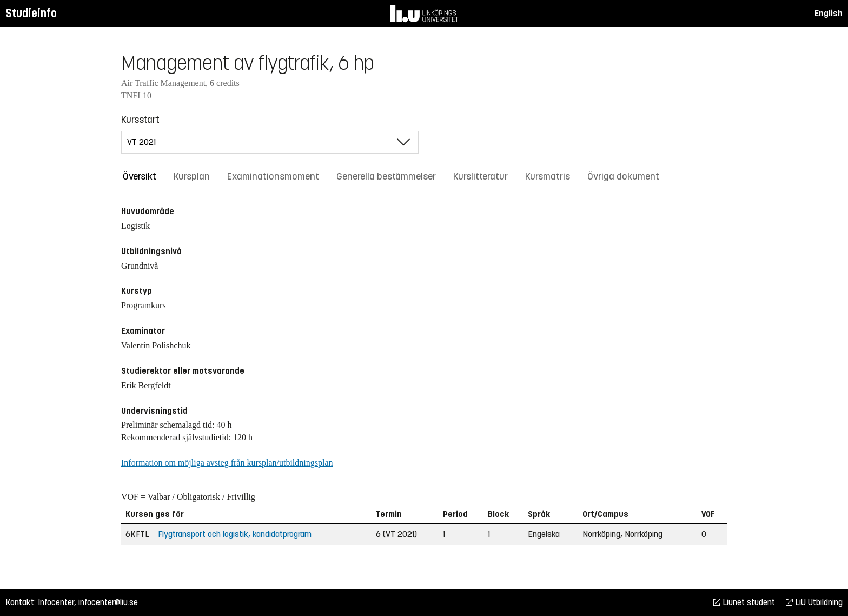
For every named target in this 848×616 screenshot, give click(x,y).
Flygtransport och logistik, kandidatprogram (235, 534)
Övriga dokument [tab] (623, 176)
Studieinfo (31, 13)
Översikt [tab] (140, 176)
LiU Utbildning (814, 602)
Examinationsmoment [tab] (273, 176)
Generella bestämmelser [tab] (386, 176)
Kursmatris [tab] (548, 176)
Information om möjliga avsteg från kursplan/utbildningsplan (227, 463)
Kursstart (140, 120)
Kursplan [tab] (192, 176)
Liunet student (744, 602)
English (829, 13)
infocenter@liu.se (108, 602)
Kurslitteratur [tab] (481, 176)
